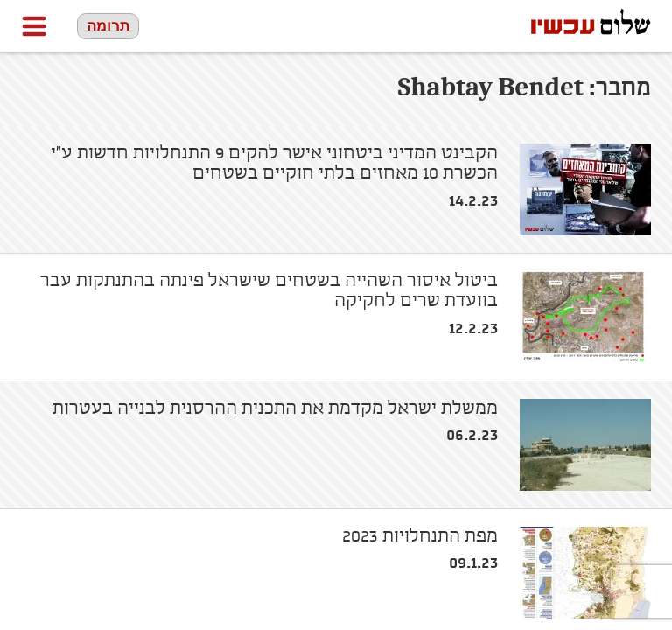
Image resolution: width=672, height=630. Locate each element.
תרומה (108, 26)
